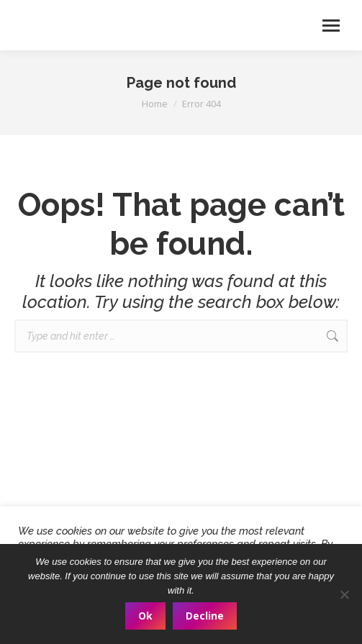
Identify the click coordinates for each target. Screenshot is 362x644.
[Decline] (344, 594)
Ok (145, 616)
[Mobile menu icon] (331, 26)
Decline (205, 616)
